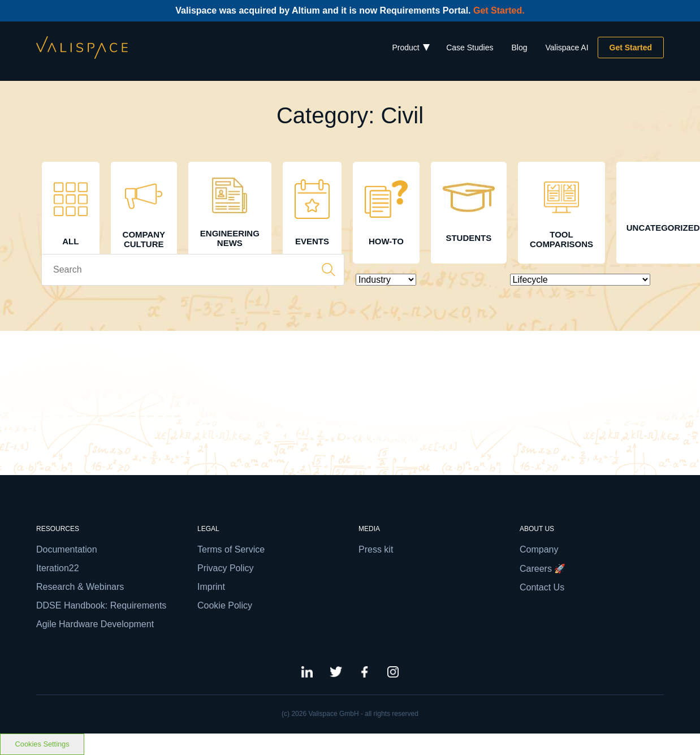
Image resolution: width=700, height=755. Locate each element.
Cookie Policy (225, 605)
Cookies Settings (42, 744)
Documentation (67, 549)
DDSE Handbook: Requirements (101, 605)
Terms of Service (231, 549)
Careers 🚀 (543, 569)
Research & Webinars (80, 587)
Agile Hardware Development (95, 624)
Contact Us (542, 587)
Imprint (211, 587)
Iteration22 (58, 568)
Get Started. (499, 10)
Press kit (376, 549)
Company (539, 549)
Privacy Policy (226, 568)
